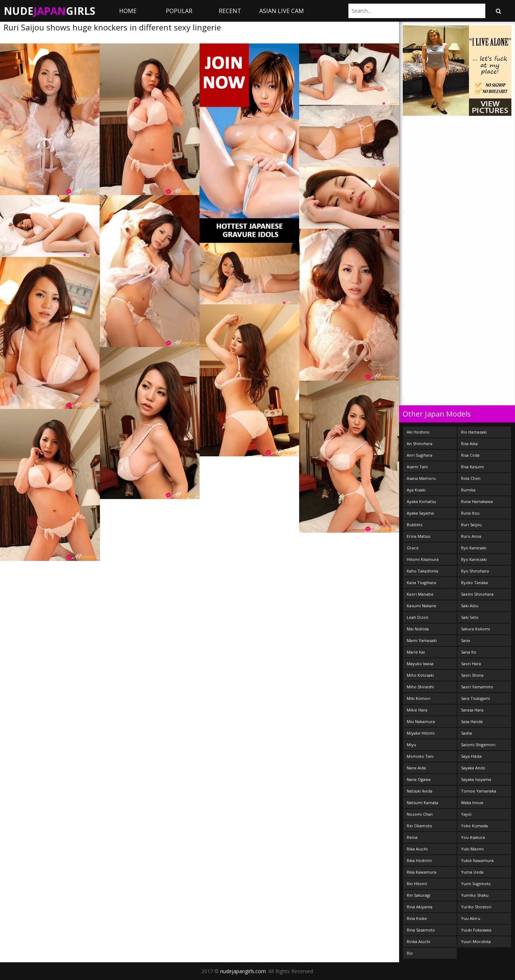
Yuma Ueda (472, 872)
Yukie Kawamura (477, 860)
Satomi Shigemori (478, 745)
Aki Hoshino (418, 432)
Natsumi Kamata (422, 802)
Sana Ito (469, 652)
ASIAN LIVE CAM (282, 11)
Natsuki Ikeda (420, 791)
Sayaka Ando (473, 768)
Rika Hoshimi (419, 860)
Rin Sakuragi (418, 895)
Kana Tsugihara (421, 582)
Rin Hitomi (417, 884)
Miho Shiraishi (420, 687)
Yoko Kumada (474, 826)
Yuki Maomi (472, 849)
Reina (412, 837)
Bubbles (414, 525)
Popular (179, 11)
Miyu (411, 745)
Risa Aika (469, 443)
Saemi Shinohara (477, 594)
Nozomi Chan (420, 814)
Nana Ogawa (419, 779)
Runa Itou (470, 513)
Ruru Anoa (471, 536)
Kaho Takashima (422, 571)
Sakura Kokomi (476, 629)
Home (128, 11)
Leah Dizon (418, 617)
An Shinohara (420, 443)
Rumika (468, 490)
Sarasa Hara (472, 710)
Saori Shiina (472, 675)
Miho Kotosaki (420, 675)
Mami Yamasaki (422, 640)
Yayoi (466, 814)
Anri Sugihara (420, 455)
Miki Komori (418, 698)
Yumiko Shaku (475, 895)
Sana (466, 640)
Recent (230, 11)
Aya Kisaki (416, 490)
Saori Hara (471, 664)
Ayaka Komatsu (421, 501)
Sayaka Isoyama (476, 779)
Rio (410, 953)
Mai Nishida (418, 629)
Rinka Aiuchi (418, 941)
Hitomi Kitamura (423, 559)
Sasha (466, 733)
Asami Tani (417, 467)
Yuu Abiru (471, 918)
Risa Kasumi (472, 467)
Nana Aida (416, 768)
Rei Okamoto (419, 826)
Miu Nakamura (421, 721)
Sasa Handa (472, 721)
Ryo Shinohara (475, 571)
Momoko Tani (420, 756)
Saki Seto (470, 617)
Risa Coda (470, 455)
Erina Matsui (418, 536)
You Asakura (473, 837)
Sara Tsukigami (476, 698)
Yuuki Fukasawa (476, 930)
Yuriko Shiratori (476, 907)
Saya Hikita (471, 756)
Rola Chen (471, 478)
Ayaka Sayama (420, 513)
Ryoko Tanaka (474, 582)
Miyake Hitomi (421, 733)
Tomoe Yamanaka (479, 791)
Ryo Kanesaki (474, 548)
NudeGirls (49, 11)
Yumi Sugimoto (476, 884)
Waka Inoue (472, 802)
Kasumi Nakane (422, 606)
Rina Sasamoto (421, 930)
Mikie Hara (417, 710)
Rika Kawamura (422, 872)
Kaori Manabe (420, 594)
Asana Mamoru (421, 478)
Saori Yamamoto (477, 687)
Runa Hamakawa (477, 501)
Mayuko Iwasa (420, 664)
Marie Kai (416, 652)
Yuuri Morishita (476, 941)
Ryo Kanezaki (474, 559)
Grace (413, 548)
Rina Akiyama (420, 907)
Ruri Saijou (471, 525)
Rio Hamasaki (474, 432)
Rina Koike (417, 918)
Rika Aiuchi (417, 849)
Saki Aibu (470, 606)
